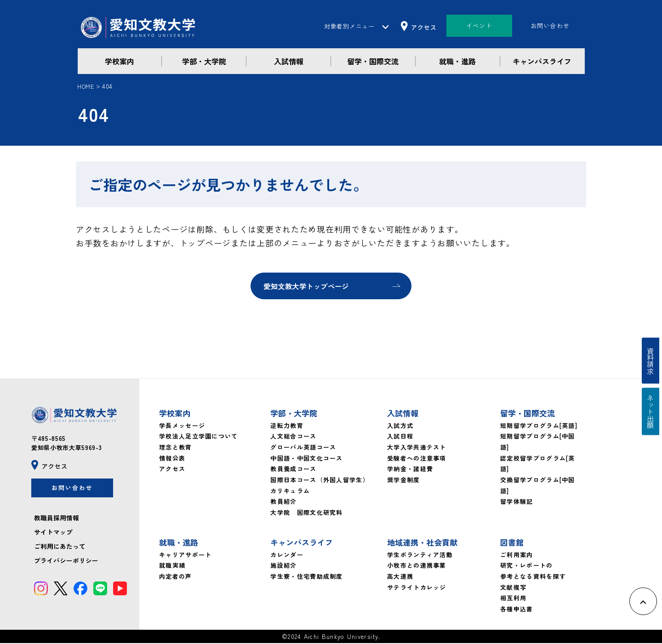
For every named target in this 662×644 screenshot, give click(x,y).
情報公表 (172, 459)
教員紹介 (283, 503)
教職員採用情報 (57, 521)
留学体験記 (517, 503)
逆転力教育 (287, 426)
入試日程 (400, 437)
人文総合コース (293, 437)
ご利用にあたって (60, 550)
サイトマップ (53, 535)
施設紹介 (283, 567)
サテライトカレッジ (417, 588)
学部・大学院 (204, 61)
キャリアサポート (185, 556)
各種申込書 (517, 610)
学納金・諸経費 (410, 470)
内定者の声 (176, 577)
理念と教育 (176, 448)
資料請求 (652, 358)
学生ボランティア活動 (420, 556)
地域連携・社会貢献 (422, 543)
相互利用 (513, 599)
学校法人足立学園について (199, 437)
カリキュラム (290, 492)
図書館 (512, 543)
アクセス (172, 470)
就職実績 (172, 567)
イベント (479, 26)
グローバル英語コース (303, 448)
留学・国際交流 (373, 61)
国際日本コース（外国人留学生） (320, 481)
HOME (86, 86)
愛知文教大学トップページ (309, 286)
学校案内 (120, 61)
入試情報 (289, 61)
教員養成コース (293, 470)
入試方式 (400, 426)
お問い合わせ (550, 26)
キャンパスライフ (542, 61)
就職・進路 (457, 61)
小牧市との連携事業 (417, 567)
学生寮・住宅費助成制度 (306, 577)
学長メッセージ (182, 426)
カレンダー (287, 556)
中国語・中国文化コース (306, 459)
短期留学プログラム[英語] (539, 426)
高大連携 (400, 577)
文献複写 (513, 588)
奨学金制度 (404, 481)
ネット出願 (652, 415)
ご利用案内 (517, 556)
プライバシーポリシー (66, 564)
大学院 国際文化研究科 (306, 513)
